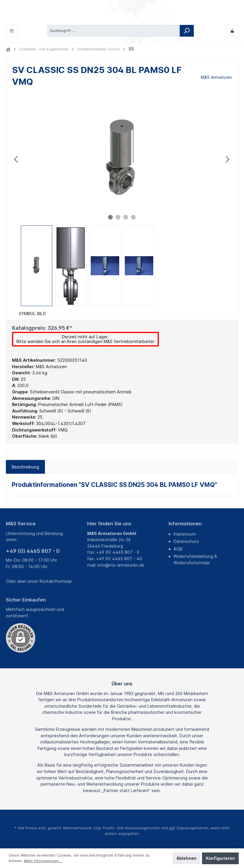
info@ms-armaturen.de (121, 565)
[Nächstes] (227, 159)
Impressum (185, 534)
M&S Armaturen (216, 77)
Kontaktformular (56, 581)
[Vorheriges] (16, 159)
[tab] (25, 467)
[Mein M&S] (232, 31)
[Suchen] (187, 30)
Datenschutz (186, 541)
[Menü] (12, 31)
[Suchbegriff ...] (114, 30)
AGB (178, 549)
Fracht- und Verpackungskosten (131, 828)
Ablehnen (186, 858)
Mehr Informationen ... (43, 861)
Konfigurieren (220, 858)
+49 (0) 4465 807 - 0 (33, 551)
